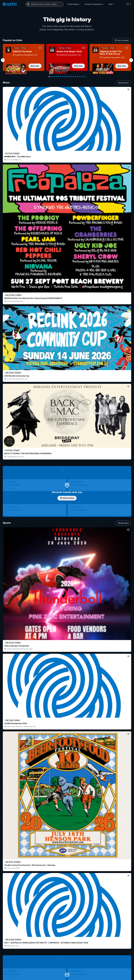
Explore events (13, 943)
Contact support (31, 938)
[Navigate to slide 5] (57, 77)
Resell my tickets (14, 959)
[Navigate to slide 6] (59, 77)
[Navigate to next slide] (131, 60)
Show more (123, 83)
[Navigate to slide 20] (85, 77)
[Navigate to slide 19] (83, 77)
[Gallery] (67, 60)
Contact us (121, 949)
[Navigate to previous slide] (3, 60)
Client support (59, 954)
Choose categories (67, 456)
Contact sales (96, 938)
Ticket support (13, 956)
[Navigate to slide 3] (53, 77)
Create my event (60, 947)
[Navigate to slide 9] (64, 77)
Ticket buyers (74, 4)
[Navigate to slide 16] (77, 77)
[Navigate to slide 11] (68, 77)
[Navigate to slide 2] (51, 77)
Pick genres (67, 599)
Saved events (12, 947)
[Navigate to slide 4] (55, 77)
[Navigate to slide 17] (79, 77)
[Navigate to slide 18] (81, 77)
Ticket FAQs (12, 953)
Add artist (67, 270)
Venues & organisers (94, 4)
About (120, 941)
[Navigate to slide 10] (66, 77)
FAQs (119, 945)
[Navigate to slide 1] (49, 77)
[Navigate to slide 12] (70, 77)
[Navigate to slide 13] (72, 77)
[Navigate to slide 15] (76, 77)
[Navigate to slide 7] (60, 77)
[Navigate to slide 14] (74, 77)
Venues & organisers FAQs (64, 950)
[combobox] (44, 4)
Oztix (112, 4)
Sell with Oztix (59, 943)
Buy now (35, 66)
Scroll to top (67, 907)
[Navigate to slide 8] (62, 77)
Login (82, 938)
